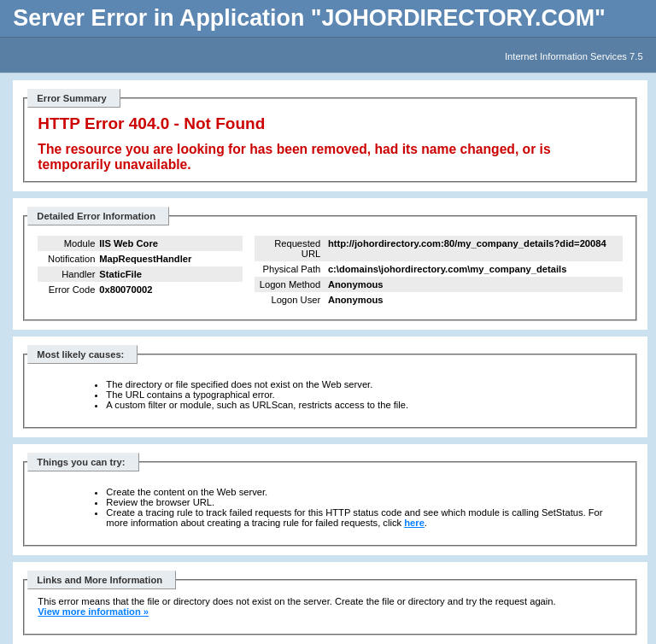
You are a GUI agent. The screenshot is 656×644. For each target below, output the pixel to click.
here (414, 523)
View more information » (93, 612)
